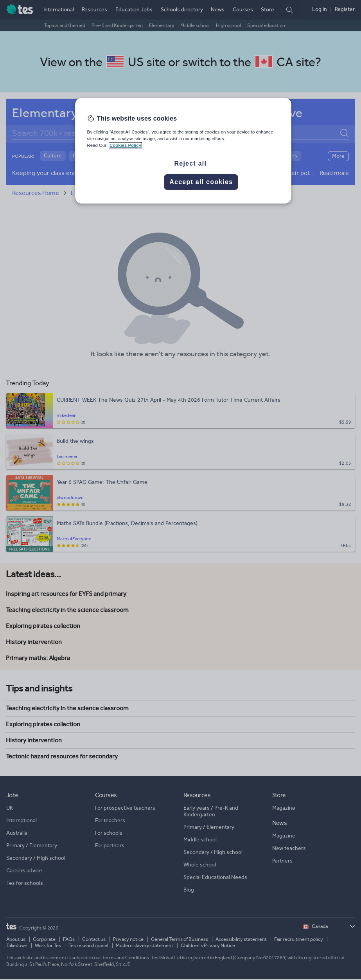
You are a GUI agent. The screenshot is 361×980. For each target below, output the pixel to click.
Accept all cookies (201, 182)
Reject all (190, 163)
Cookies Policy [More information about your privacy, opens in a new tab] (125, 145)
